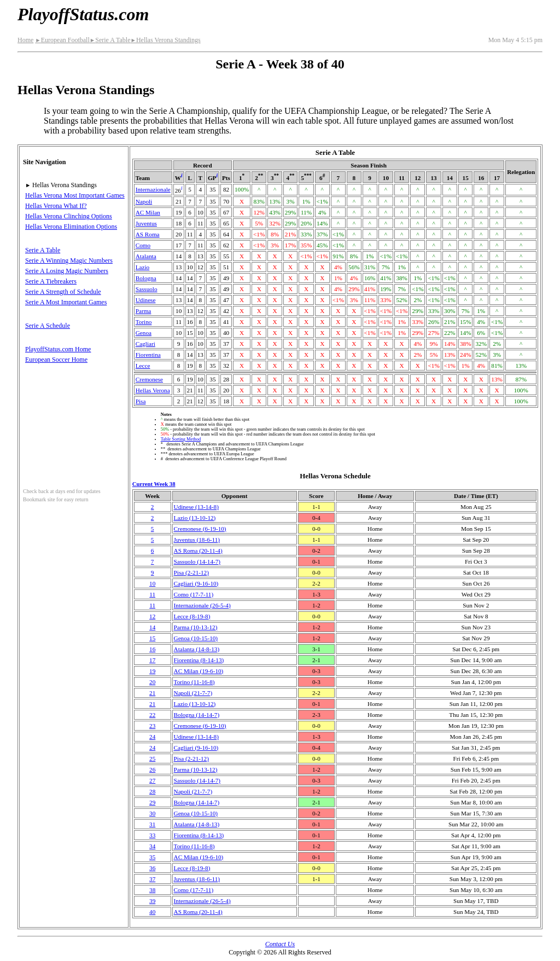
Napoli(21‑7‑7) (193, 693)
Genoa (144, 333)
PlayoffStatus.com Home (58, 349)
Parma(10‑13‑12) (196, 627)
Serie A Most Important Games (66, 302)
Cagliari (145, 344)
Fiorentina (148, 355)
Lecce (143, 366)
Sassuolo (147, 289)
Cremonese (149, 379)
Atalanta (146, 256)
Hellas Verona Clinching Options (69, 216)
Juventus (146, 223)
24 (152, 737)
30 (152, 813)
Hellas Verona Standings (165, 40)
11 (152, 594)
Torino (144, 322)
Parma (144, 311)
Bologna (146, 278)
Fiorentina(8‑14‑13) (199, 660)
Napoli (144, 201)
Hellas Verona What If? (56, 206)
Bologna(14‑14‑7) (197, 715)
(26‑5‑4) (202, 605)
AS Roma (148, 234)
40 (152, 912)
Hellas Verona (153, 390)
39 (152, 901)
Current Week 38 (154, 484)
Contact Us (280, 944)
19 (152, 671)
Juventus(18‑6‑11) (197, 540)
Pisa (141, 401)
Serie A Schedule (48, 326)
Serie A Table (110, 40)
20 (152, 682)
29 (152, 802)
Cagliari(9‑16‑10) (196, 583)
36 (152, 868)
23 (152, 726)
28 (152, 791)
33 (152, 835)
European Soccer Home (56, 360)
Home (25, 40)
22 (152, 715)
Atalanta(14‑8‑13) (197, 649)
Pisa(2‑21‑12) (191, 572)
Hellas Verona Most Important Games (75, 195)
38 (152, 890)
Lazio (142, 267)
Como (143, 245)
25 (152, 759)
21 (152, 693)
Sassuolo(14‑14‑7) (197, 561)
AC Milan (148, 212)
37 (152, 879)
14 (152, 627)
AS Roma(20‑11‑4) (198, 551)
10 (152, 583)
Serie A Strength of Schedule (63, 292)
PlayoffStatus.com (83, 14)
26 (152, 769)
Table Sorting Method (181, 439)
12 (152, 616)
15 (152, 638)
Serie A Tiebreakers (51, 281)
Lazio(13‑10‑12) (195, 518)
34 (152, 846)
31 (152, 824)
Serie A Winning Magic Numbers (69, 260)
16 (152, 649)
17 (152, 660)
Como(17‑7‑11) (194, 594)
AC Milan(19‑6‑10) (199, 671)
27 (152, 780)
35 (152, 857)
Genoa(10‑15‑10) (196, 638)
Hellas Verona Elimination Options (71, 227)
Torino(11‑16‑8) (194, 682)
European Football (62, 40)
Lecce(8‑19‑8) (192, 616)
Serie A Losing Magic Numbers (67, 271)
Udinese (146, 300)
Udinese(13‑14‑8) (196, 507)
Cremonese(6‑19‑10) (200, 529)
